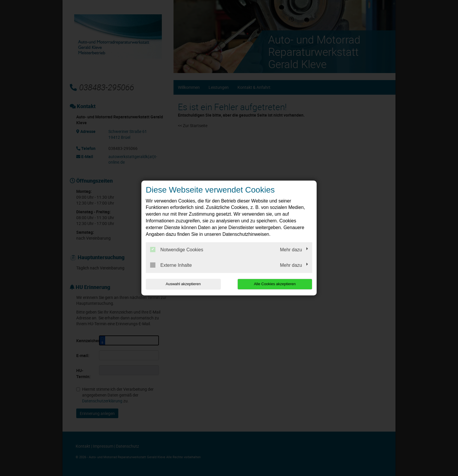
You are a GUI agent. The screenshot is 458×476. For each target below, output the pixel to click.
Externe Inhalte (171, 265)
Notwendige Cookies (177, 250)
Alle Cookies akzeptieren (275, 284)
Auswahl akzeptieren (183, 284)
